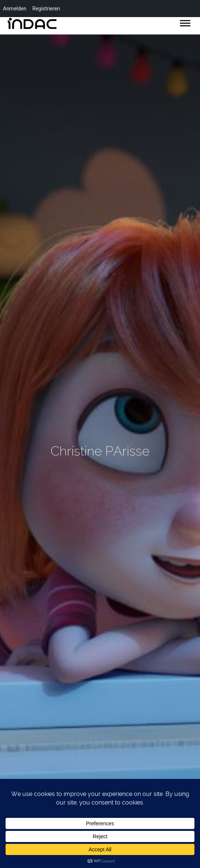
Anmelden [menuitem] (15, 9)
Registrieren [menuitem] (46, 9)
